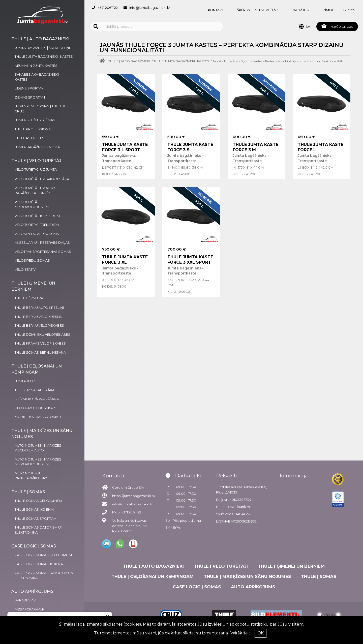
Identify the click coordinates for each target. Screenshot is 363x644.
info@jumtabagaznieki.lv (149, 8)
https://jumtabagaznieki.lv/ (134, 496)
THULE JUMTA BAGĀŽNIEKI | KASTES (181, 61)
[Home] (103, 61)
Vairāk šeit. (241, 633)
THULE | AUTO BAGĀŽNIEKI (129, 61)
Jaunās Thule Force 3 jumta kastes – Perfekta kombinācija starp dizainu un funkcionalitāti (278, 61)
